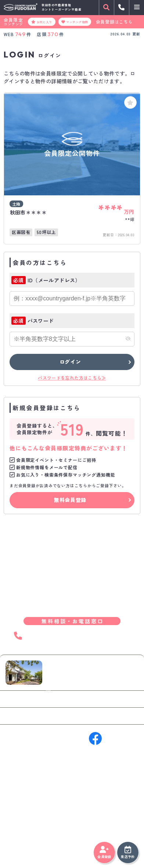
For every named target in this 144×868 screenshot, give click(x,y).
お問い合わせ (27, 699)
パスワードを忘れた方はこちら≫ (72, 378)
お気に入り (42, 22)
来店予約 (128, 853)
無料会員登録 (70, 500)
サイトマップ (67, 846)
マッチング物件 (75, 22)
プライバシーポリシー (28, 846)
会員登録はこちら (114, 22)
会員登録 (104, 853)
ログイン (70, 362)
